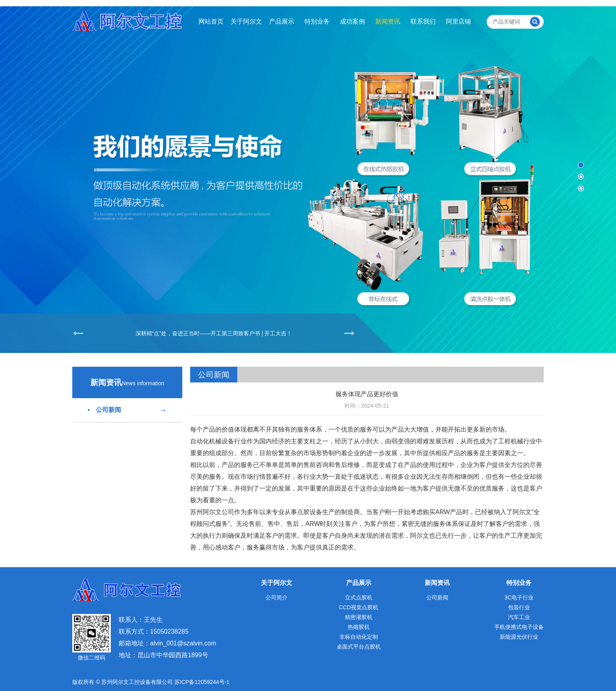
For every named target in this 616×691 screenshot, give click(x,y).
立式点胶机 (359, 597)
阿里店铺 (458, 21)
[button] (581, 165)
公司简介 (277, 597)
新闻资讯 (388, 21)
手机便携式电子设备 (519, 627)
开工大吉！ (278, 333)
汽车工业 (519, 617)
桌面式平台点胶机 (359, 647)
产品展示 (282, 21)
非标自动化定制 (359, 637)
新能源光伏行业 (519, 637)
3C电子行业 (519, 597)
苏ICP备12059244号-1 (202, 682)
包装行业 (519, 607)
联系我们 (423, 21)
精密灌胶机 (359, 617)
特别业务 (317, 21)
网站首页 (211, 21)
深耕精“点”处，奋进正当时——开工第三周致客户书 (198, 333)
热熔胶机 (359, 627)
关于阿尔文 (246, 21)
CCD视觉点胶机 (358, 607)
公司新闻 (127, 410)
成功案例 (352, 21)
